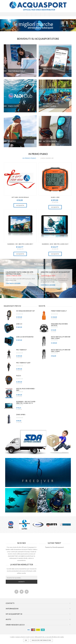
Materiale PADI (17, 71)
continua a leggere (13, 283)
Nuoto (12, 141)
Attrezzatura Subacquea (51, 105)
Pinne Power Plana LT (59, 311)
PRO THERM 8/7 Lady (23, 363)
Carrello (43, 14)
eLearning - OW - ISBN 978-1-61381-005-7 (20, 244)
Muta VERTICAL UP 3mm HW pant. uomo (61, 351)
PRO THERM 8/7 (21, 350)
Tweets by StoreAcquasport (55, 547)
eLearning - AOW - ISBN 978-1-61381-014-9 (55, 244)
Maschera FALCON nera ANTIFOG (59, 325)
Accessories (50, 141)
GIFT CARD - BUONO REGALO (20, 197)
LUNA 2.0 (19, 324)
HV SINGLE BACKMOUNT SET (26, 311)
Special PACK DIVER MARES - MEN (26, 389)
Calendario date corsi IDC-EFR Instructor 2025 (19, 273)
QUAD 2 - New (55, 197)
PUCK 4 (19, 376)
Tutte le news (38, 293)
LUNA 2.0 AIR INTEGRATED (25, 337)
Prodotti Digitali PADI (53, 70)
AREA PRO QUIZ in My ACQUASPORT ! (55, 273)
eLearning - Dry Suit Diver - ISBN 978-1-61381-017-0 (26, 402)
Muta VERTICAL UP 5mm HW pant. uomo (61, 338)
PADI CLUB (14, 106)
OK (26, 640)
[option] (11, 525)
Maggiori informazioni (42, 640)
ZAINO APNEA (21, 415)
